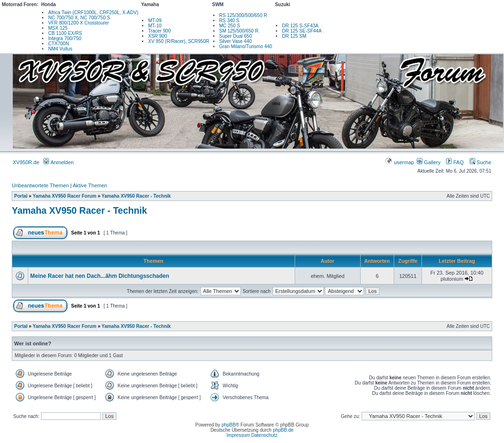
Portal (21, 196)
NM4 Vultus (60, 49)
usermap (400, 162)
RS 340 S (229, 21)
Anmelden (58, 162)
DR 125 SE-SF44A (302, 31)
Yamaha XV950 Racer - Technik (136, 196)
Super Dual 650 (236, 36)
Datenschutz (264, 435)
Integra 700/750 (65, 38)
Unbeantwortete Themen (40, 185)
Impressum (238, 435)
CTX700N (58, 44)
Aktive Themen (90, 185)
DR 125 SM (294, 36)
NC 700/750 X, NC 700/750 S (79, 18)
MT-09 (155, 21)
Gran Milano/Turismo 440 (246, 46)
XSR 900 (157, 36)
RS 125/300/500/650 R (243, 15)
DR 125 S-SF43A (300, 26)
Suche (480, 162)
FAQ (455, 162)
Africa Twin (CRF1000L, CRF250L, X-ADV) (93, 13)
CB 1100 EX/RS (65, 33)
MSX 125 (58, 28)
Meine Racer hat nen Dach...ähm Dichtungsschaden (100, 276)
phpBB (229, 425)
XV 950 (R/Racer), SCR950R (179, 41)
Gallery (429, 162)
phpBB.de (283, 430)
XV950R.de (26, 162)
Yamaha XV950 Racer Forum (64, 196)
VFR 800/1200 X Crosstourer (78, 23)
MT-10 (155, 26)
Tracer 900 (159, 31)
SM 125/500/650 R (239, 31)
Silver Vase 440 (235, 41)
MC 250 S (230, 26)
